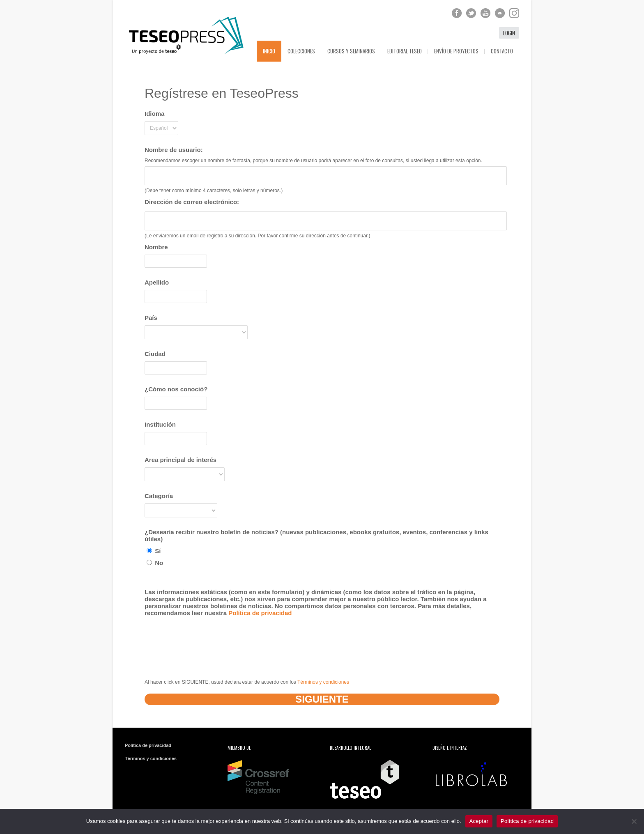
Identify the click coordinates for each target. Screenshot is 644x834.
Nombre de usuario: (174, 150)
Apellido (157, 282)
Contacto (502, 51)
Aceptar (479, 821)
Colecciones (301, 51)
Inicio (269, 51)
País (151, 318)
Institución (160, 424)
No (155, 563)
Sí (154, 551)
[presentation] (207, 641)
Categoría (159, 496)
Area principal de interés (181, 460)
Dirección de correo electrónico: (192, 202)
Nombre (156, 247)
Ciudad (155, 354)
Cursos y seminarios (351, 51)
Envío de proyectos (456, 51)
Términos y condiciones (323, 682)
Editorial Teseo (405, 51)
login (509, 33)
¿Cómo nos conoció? (176, 389)
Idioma (154, 114)
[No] (634, 821)
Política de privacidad (260, 613)
